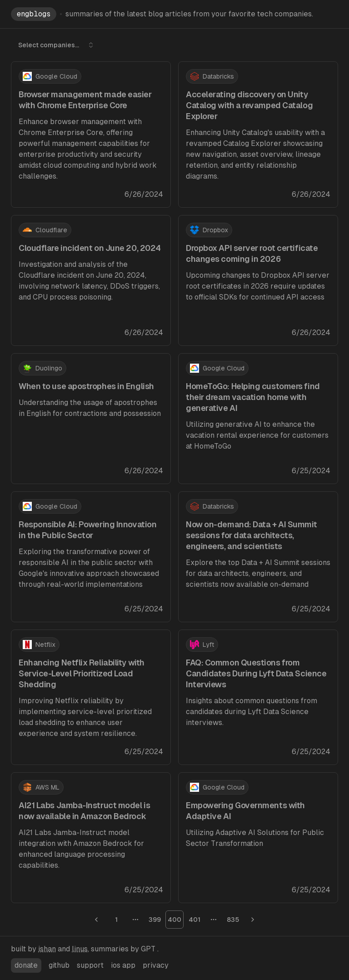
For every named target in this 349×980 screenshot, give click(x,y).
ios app (123, 965)
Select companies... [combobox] (56, 45)
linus (80, 949)
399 (155, 920)
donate (26, 965)
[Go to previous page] (96, 920)
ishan (47, 949)
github (59, 965)
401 (194, 920)
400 (174, 920)
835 (233, 920)
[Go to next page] (253, 920)
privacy (156, 965)
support (90, 965)
